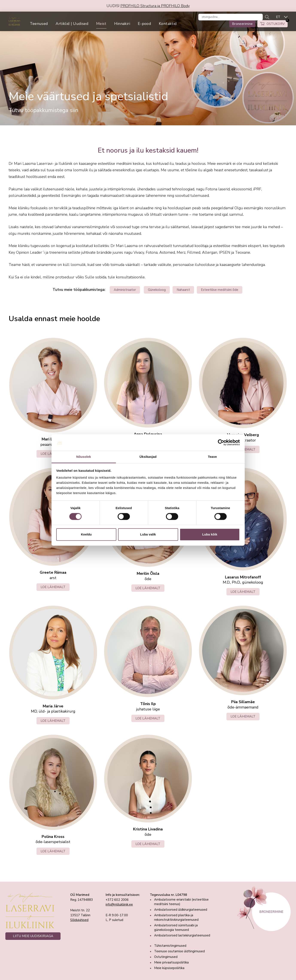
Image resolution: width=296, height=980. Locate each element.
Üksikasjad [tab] (148, 457)
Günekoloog (157, 290)
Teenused (53, 27)
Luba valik (148, 534)
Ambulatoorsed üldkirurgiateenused (181, 910)
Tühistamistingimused (170, 946)
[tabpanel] (148, 68)
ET (278, 19)
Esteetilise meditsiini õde (220, 290)
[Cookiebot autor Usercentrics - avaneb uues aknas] (221, 443)
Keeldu (86, 534)
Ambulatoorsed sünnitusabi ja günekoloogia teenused (176, 928)
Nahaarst (183, 290)
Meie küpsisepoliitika (169, 968)
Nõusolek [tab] (83, 457)
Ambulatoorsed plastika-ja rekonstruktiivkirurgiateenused (176, 917)
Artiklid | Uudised (86, 27)
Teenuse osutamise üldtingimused (179, 951)
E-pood (159, 27)
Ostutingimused (166, 957)
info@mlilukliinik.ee (119, 904)
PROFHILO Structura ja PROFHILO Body (155, 6)
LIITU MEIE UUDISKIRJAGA (33, 936)
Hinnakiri (136, 27)
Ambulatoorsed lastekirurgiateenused (182, 935)
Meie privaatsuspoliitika (171, 962)
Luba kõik (210, 534)
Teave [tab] (213, 457)
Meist (115, 27)
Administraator (125, 290)
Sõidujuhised (79, 920)
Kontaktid (182, 27)
